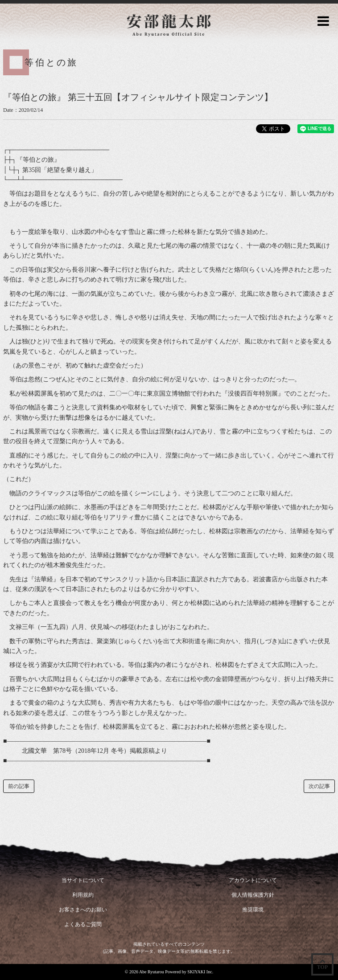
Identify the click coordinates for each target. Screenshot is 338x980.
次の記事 (319, 786)
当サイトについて (83, 880)
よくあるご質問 (83, 924)
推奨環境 (253, 910)
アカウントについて (253, 880)
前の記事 (19, 786)
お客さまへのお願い (83, 910)
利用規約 (83, 895)
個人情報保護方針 (253, 895)
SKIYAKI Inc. (200, 972)
